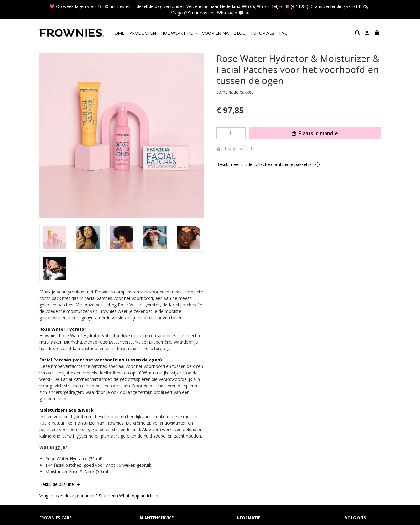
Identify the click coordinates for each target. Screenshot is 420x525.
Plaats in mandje (315, 133)
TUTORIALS (262, 33)
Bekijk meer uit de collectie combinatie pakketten (268, 164)
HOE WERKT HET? (179, 33)
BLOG (240, 33)
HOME (118, 33)
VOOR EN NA (215, 33)
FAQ (283, 33)
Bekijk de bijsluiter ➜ (60, 484)
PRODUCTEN (143, 33)
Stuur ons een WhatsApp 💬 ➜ (218, 13)
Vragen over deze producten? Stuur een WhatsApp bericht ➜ (99, 496)
